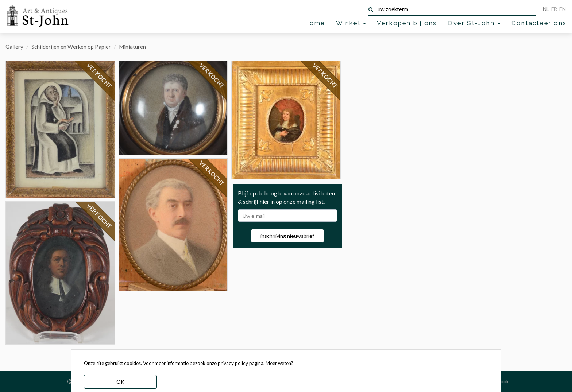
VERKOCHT (99, 76)
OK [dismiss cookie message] (120, 382)
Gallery (14, 47)
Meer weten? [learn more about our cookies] (279, 363)
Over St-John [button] (474, 23)
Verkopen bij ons (407, 23)
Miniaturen (132, 47)
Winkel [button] (351, 23)
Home (315, 23)
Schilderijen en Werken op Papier (71, 47)
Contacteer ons (539, 23)
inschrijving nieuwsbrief (287, 236)
